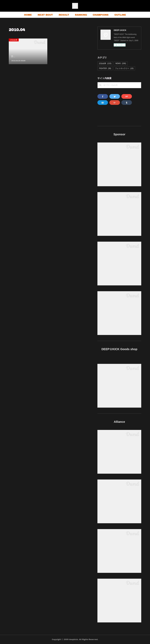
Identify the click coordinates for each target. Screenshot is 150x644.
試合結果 (14, 40)
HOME (28, 15)
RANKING (81, 15)
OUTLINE (120, 15)
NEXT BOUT (45, 15)
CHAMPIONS (101, 15)
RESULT (64, 15)
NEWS (121, 63)
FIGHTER (105, 68)
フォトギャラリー (124, 68)
